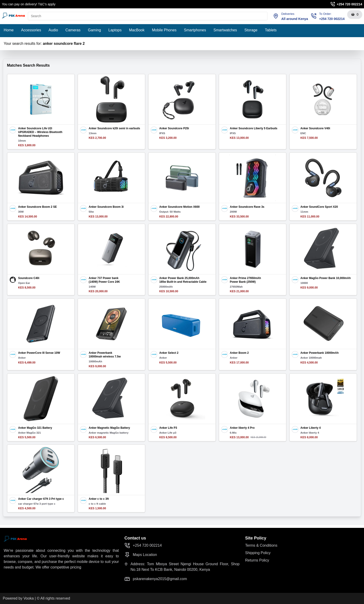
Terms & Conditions (261, 545)
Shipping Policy (258, 553)
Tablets (271, 30)
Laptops (115, 30)
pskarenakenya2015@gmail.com (156, 579)
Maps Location (141, 555)
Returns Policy (257, 560)
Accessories (31, 30)
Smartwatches (225, 30)
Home (9, 30)
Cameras (73, 30)
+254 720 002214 (349, 4)
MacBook (137, 30)
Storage (251, 30)
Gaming (94, 30)
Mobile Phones (164, 30)
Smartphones (195, 30)
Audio (53, 30)
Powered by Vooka (18, 598)
